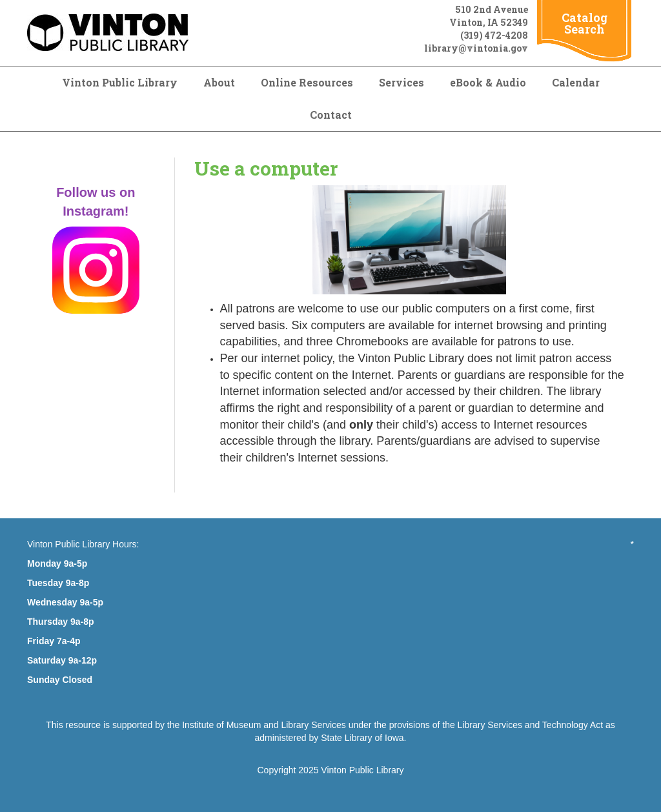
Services (402, 82)
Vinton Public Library (120, 82)
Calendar (576, 82)
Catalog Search (585, 23)
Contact (331, 115)
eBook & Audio (488, 82)
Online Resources (307, 82)
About (219, 82)
